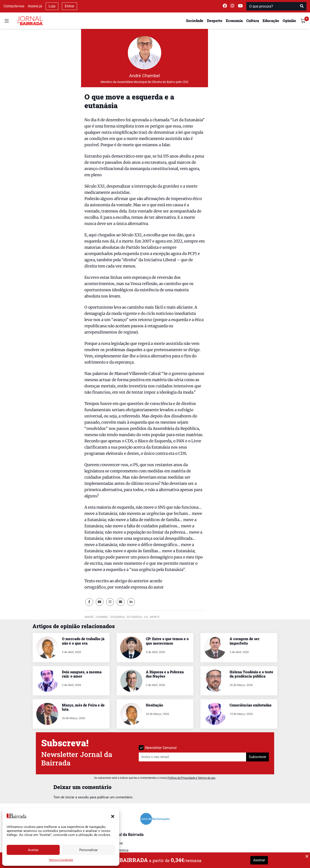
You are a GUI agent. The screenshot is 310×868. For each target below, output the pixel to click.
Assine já (35, 6)
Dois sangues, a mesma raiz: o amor (82, 674)
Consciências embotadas (251, 705)
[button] (113, 816)
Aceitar (33, 850)
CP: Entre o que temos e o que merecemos (167, 641)
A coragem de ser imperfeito (245, 641)
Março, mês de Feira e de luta (83, 707)
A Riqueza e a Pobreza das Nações (165, 674)
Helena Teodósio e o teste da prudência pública (251, 674)
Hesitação (154, 705)
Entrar (69, 6)
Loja (52, 6)
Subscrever (257, 757)
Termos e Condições (61, 860)
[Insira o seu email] (193, 757)
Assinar (259, 860)
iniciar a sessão (77, 797)
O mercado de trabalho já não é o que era (83, 641)
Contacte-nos (14, 6)
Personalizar (89, 850)
